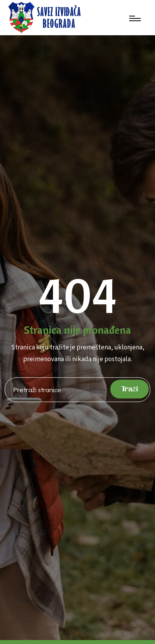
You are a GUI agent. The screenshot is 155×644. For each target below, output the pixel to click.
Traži (129, 389)
